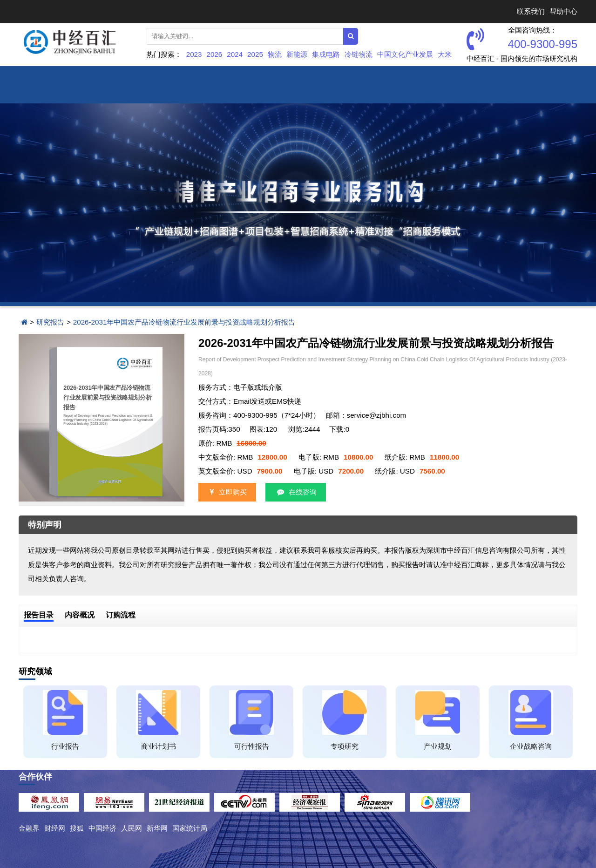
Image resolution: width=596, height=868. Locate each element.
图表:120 (264, 429)
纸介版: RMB (422, 457)
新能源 (297, 54)
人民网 (132, 828)
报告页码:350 (219, 429)
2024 (235, 54)
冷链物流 (359, 54)
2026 (215, 54)
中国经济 (102, 828)
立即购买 (227, 492)
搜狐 (77, 828)
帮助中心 (563, 11)
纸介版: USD (410, 471)
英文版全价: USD (240, 471)
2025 (255, 54)
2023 (194, 54)
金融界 (29, 828)
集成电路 (326, 54)
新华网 (157, 828)
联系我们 (531, 11)
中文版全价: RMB (243, 457)
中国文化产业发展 (405, 54)
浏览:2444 (304, 429)
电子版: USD (329, 471)
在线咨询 (296, 492)
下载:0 (339, 429)
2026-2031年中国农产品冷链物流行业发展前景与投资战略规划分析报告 (184, 322)
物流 (275, 54)
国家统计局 (190, 828)
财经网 (55, 828)
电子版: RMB (336, 457)
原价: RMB (232, 443)
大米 (445, 54)
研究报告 (50, 322)
